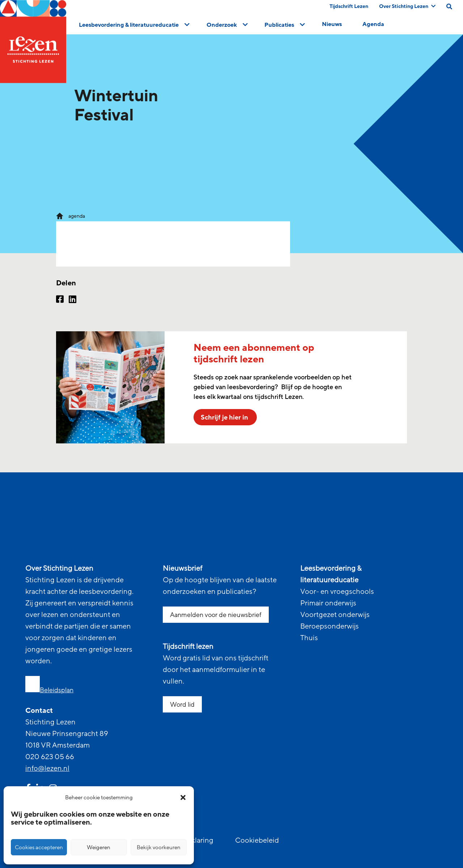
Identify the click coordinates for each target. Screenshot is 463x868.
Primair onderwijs (328, 603)
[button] (183, 797)
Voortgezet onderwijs (335, 615)
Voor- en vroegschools (337, 592)
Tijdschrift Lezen (349, 6)
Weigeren (99, 847)
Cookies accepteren (39, 847)
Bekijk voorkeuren (159, 847)
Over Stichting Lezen (407, 6)
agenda (77, 216)
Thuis (309, 638)
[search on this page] (449, 7)
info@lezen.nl (47, 769)
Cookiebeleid (257, 841)
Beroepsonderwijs (330, 626)
